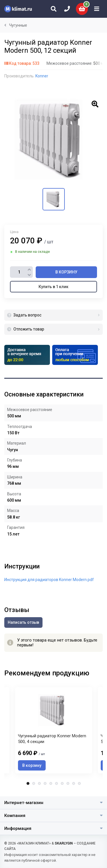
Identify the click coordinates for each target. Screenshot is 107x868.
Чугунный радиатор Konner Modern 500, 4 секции (52, 739)
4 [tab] (45, 783)
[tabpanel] (54, 730)
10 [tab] (79, 783)
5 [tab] (51, 783)
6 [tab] (56, 783)
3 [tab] (39, 783)
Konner (42, 76)
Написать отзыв (23, 622)
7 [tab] (62, 783)
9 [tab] (74, 783)
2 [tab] (34, 783)
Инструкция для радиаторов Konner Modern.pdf (49, 580)
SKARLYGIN (64, 843)
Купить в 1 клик (53, 287)
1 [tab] (28, 783)
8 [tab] (68, 783)
